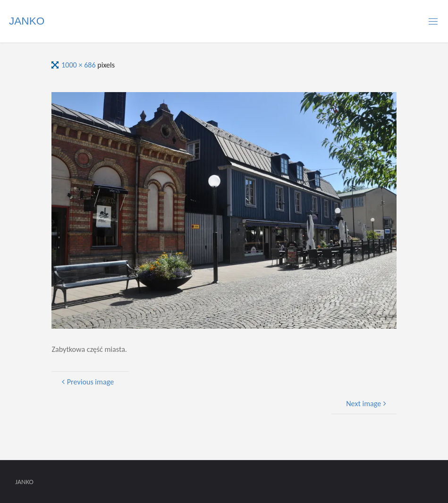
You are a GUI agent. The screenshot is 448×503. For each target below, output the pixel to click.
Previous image (87, 382)
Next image (367, 404)
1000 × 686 (79, 65)
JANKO (27, 21)
